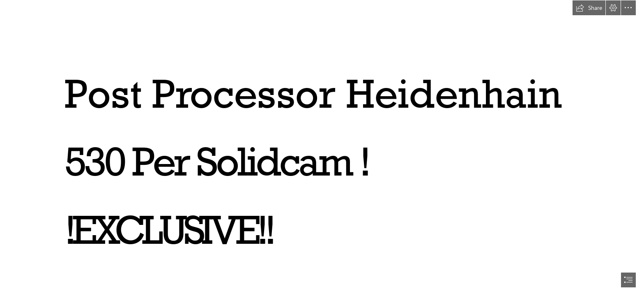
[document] (322, 148)
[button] (589, 8)
